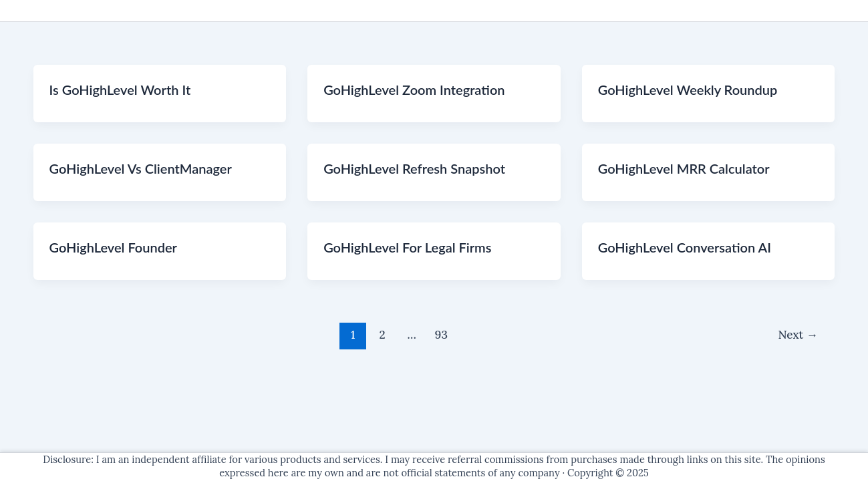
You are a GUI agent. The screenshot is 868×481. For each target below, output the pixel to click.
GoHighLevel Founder (113, 247)
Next (798, 335)
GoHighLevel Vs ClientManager (141, 168)
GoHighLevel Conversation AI (685, 247)
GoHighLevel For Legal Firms (407, 247)
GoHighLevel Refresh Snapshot (414, 168)
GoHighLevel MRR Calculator (684, 168)
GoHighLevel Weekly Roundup (688, 90)
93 (441, 335)
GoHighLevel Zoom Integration (414, 90)
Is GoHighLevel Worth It (120, 90)
